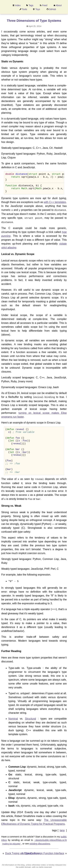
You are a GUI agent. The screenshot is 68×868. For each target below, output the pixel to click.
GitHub (52, 9)
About (59, 5)
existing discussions (40, 841)
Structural (31, 716)
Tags (31, 5)
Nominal (13, 716)
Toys (38, 9)
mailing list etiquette (11, 842)
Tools (24, 9)
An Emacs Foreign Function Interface (43, 851)
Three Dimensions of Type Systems (34, 21)
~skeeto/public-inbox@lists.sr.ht (50, 838)
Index (18, 5)
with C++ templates (55, 202)
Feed (45, 5)
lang (62, 828)
